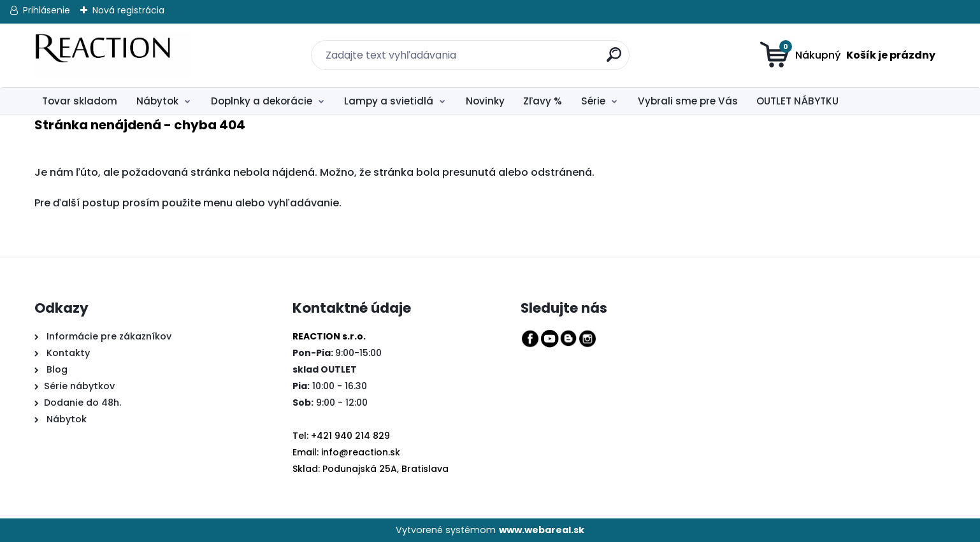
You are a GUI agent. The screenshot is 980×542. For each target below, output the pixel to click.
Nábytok (157, 101)
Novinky (485, 101)
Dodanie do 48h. (83, 403)
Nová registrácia (128, 10)
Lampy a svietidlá (389, 101)
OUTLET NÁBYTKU (797, 101)
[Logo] (112, 55)
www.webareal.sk (542, 530)
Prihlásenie (47, 10)
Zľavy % (543, 101)
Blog (56, 369)
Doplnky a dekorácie (262, 101)
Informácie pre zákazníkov (108, 336)
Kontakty (68, 353)
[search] (607, 47)
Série (593, 101)
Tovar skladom (80, 101)
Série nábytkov (79, 386)
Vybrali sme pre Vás (688, 101)
